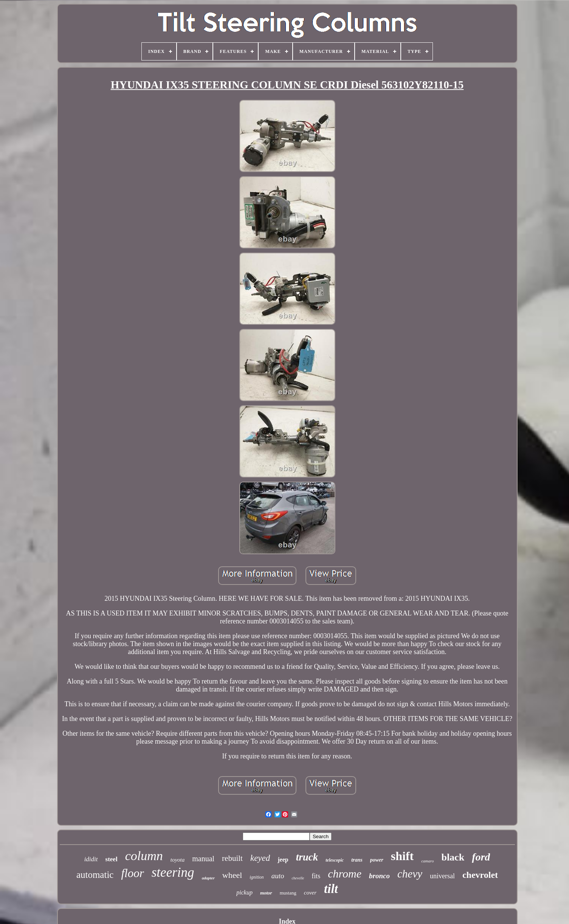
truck (307, 857)
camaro (427, 861)
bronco (379, 876)
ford (481, 857)
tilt (331, 889)
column (144, 856)
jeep (283, 860)
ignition (257, 877)
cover (310, 893)
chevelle (298, 878)
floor (132, 873)
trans (357, 860)
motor (266, 893)
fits (316, 876)
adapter (208, 878)
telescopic (335, 860)
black (453, 857)
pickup (244, 892)
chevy (410, 874)
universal (442, 876)
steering (173, 872)
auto (278, 876)
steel (112, 859)
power (377, 860)
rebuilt (232, 858)
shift (402, 856)
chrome (345, 874)
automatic (95, 875)
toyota (178, 860)
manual (203, 859)
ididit (91, 859)
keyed (260, 858)
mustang (288, 893)
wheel (232, 875)
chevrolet (480, 875)
